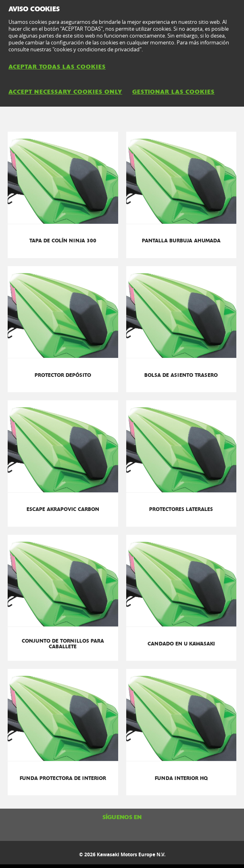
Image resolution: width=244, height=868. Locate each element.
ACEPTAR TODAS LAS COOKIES (57, 67)
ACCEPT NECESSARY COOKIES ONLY (65, 92)
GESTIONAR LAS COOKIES (173, 92)
